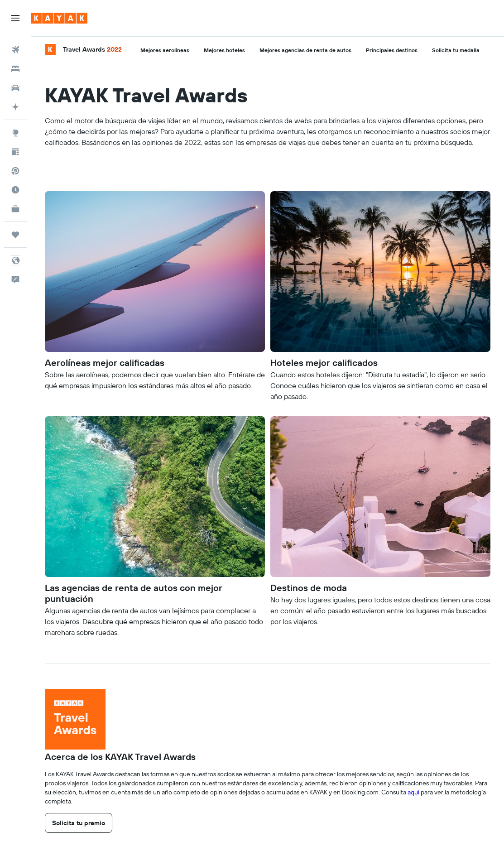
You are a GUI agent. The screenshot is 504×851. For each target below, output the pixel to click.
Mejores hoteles (224, 50)
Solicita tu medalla (456, 50)
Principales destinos (392, 50)
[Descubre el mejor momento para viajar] (15, 190)
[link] (79, 823)
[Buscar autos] (15, 88)
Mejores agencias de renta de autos (305, 50)
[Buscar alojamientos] (15, 69)
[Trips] (15, 235)
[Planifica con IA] (15, 107)
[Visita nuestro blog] (15, 152)
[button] (15, 18)
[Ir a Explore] (15, 133)
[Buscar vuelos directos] (15, 171)
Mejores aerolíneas (165, 50)
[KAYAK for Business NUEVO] (15, 209)
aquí (413, 792)
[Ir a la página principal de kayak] (59, 18)
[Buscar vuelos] (15, 50)
